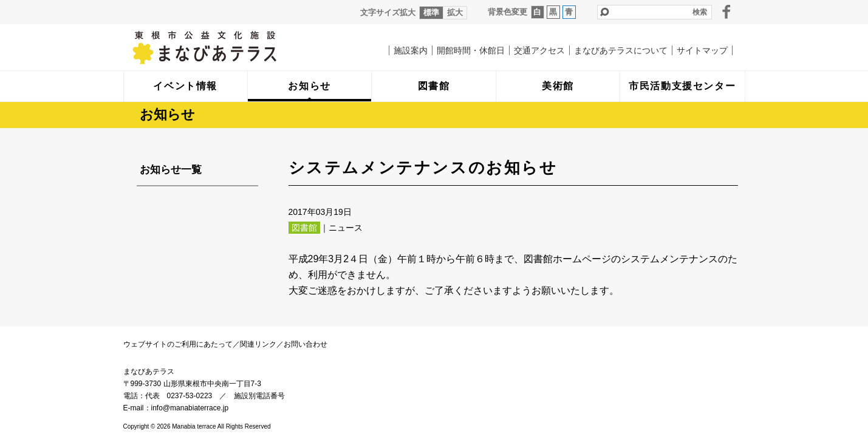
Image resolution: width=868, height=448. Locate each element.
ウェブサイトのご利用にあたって (178, 344)
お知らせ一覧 (171, 170)
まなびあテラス (230, 47)
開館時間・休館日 (471, 50)
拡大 (455, 12)
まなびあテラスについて (621, 50)
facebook (726, 12)
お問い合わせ (306, 344)
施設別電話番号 (259, 396)
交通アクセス (539, 50)
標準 (431, 12)
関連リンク (258, 344)
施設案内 (411, 50)
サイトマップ (702, 50)
